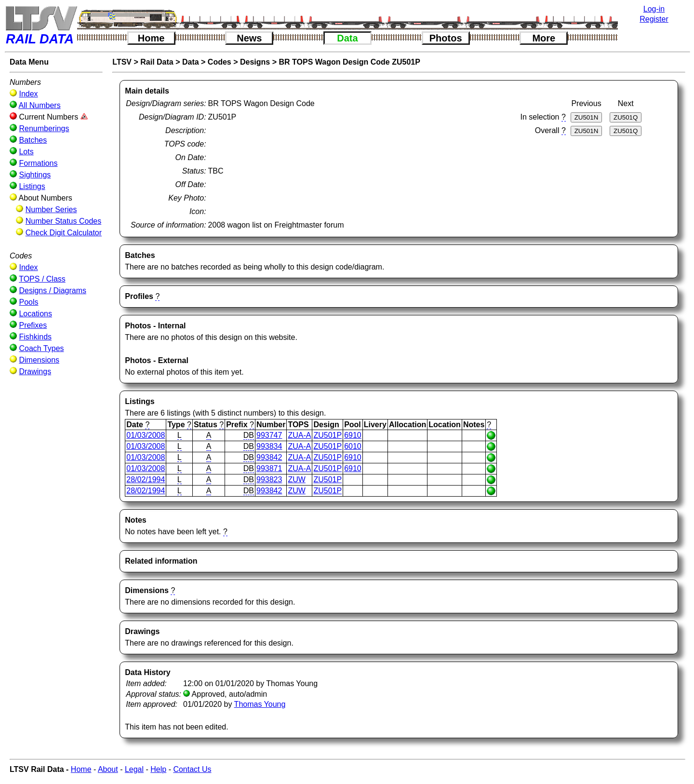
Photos (446, 38)
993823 (269, 480)
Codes (220, 62)
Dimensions (39, 360)
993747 (269, 435)
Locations (35, 314)
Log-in (654, 9)
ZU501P (327, 435)
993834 (269, 446)
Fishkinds (35, 337)
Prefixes (33, 325)
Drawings (35, 372)
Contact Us (192, 769)
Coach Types (41, 348)
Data (347, 38)
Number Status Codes (63, 221)
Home (151, 38)
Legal (134, 769)
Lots (26, 152)
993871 (269, 468)
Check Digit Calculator (64, 233)
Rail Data (157, 62)
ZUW (296, 480)
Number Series (51, 210)
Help (158, 769)
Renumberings (44, 128)
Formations (38, 163)
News (249, 38)
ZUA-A (299, 435)
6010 (353, 446)
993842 (269, 457)
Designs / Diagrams (53, 291)
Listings (32, 186)
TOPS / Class (42, 279)
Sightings (35, 175)
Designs (255, 62)
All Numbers (40, 105)
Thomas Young (260, 704)
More (544, 38)
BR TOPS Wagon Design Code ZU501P (349, 62)
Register (654, 19)
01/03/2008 (146, 435)
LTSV (122, 62)
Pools (28, 302)
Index (28, 94)
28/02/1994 (146, 480)
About (108, 769)
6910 (353, 435)
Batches (33, 140)
